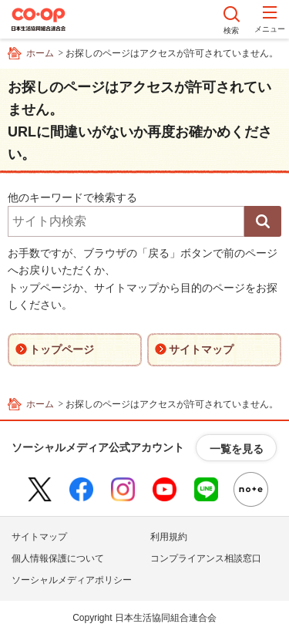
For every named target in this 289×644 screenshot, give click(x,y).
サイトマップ (39, 537)
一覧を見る (237, 449)
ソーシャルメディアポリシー (72, 580)
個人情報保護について (58, 558)
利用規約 (169, 537)
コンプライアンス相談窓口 (206, 558)
